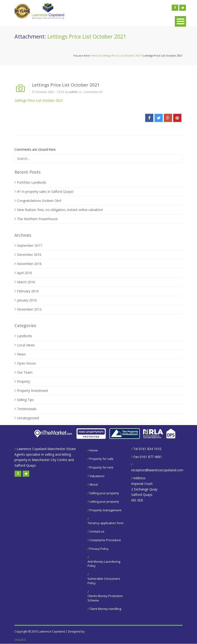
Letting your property (104, 501)
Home (95, 55)
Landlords (25, 336)
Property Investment (33, 391)
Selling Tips (25, 400)
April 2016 (25, 273)
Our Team (25, 372)
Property (24, 381)
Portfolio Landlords (32, 182)
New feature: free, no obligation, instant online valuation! (60, 210)
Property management (105, 510)
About (94, 484)
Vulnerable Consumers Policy (104, 581)
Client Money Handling (105, 609)
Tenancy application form (106, 523)
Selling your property (104, 493)
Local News (26, 345)
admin (74, 92)
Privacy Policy (99, 549)
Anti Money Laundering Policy (104, 564)
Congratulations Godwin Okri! (39, 201)
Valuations (97, 476)
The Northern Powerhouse (37, 219)
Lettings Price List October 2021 (121, 55)
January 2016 (27, 300)
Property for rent (101, 467)
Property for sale (101, 459)
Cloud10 (20, 640)
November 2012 (29, 309)
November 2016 (29, 264)
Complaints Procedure (105, 540)
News (21, 354)
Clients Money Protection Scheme (105, 598)
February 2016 (28, 291)
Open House (26, 363)
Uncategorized (28, 418)
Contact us (97, 531)
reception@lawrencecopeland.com (157, 470)
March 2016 (26, 282)
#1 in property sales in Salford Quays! (45, 191)
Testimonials (27, 409)
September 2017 (30, 245)
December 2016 (29, 255)
